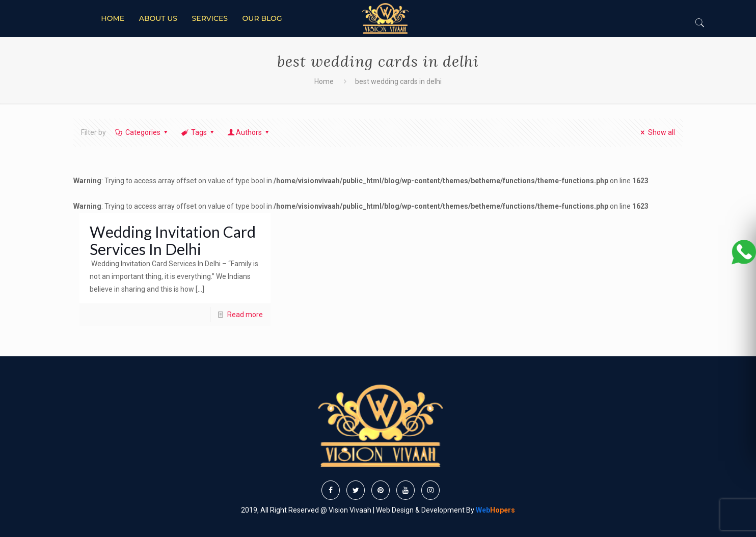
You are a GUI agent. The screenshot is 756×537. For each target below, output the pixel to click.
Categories (142, 132)
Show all (656, 132)
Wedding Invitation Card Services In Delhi (173, 240)
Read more (245, 315)
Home (324, 81)
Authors (249, 132)
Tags (198, 132)
